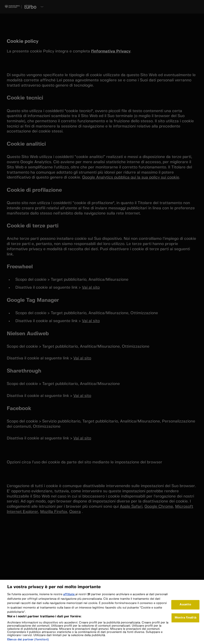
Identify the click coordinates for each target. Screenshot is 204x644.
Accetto (185, 607)
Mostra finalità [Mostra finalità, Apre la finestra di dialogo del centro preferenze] (185, 620)
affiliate (69, 596)
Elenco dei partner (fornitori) (28, 642)
